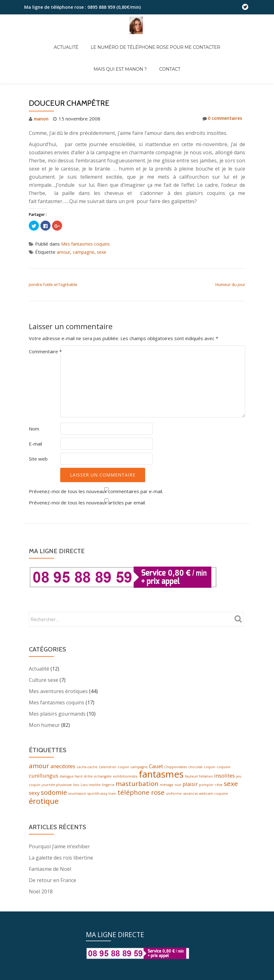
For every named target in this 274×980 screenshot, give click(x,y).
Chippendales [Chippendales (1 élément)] (176, 768)
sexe (103, 252)
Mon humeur (44, 725)
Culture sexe (44, 680)
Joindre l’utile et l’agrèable (53, 284)
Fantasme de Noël (50, 873)
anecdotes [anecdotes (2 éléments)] (63, 767)
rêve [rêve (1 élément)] (219, 787)
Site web (38, 459)
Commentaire (45, 351)
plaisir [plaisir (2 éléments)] (190, 786)
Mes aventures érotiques (58, 691)
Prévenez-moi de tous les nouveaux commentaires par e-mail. (96, 491)
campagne (84, 252)
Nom (34, 429)
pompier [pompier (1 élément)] (206, 787)
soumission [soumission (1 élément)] (77, 797)
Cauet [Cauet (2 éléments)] (156, 767)
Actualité (40, 41)
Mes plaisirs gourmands (57, 714)
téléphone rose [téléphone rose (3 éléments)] (141, 795)
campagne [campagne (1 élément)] (139, 768)
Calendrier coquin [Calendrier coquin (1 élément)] (114, 768)
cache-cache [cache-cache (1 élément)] (87, 768)
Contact (137, 49)
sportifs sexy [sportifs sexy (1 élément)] (97, 797)
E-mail (35, 444)
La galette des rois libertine (61, 861)
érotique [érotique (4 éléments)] (44, 805)
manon (42, 119)
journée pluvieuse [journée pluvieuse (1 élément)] (57, 787)
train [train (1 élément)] (112, 797)
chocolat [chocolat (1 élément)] (195, 768)
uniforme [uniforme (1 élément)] (174, 797)
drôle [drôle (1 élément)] (88, 778)
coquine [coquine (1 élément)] (224, 768)
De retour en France (53, 884)
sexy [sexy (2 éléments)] (34, 796)
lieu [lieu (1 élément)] (76, 787)
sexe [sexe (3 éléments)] (231, 786)
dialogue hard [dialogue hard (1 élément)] (71, 778)
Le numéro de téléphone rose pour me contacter (123, 41)
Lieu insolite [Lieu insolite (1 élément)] (91, 787)
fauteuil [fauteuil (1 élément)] (191, 778)
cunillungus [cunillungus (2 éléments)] (44, 777)
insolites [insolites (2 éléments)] (224, 777)
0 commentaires (220, 119)
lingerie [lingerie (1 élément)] (108, 787)
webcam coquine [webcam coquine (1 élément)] (213, 797)
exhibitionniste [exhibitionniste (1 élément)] (125, 778)
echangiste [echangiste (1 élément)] (103, 778)
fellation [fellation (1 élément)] (206, 778)
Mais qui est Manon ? (220, 41)
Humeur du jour (230, 284)
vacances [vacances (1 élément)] (190, 797)
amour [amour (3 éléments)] (39, 766)
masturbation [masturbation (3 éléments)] (137, 786)
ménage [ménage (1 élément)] (167, 787)
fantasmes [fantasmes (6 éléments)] (161, 776)
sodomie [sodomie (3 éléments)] (54, 795)
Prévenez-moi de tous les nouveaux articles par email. (87, 503)
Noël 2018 (41, 895)
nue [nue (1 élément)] (178, 787)
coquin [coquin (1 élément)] (210, 768)
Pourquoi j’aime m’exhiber (59, 850)
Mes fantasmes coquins (87, 244)
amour (64, 252)
